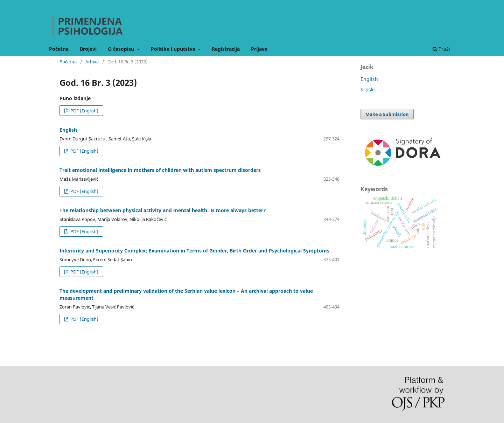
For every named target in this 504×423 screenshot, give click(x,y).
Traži (441, 49)
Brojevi (88, 49)
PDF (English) (84, 111)
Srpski (368, 89)
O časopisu (122, 49)
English (68, 130)
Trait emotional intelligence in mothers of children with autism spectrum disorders (160, 170)
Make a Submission (387, 114)
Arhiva (92, 62)
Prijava (259, 49)
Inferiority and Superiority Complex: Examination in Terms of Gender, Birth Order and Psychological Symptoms (194, 251)
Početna (59, 49)
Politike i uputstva (174, 49)
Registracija (226, 49)
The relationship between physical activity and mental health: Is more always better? (163, 210)
